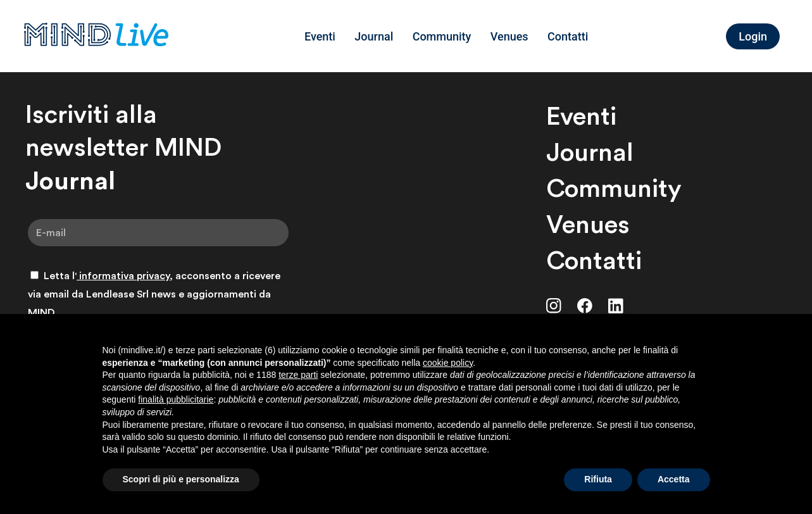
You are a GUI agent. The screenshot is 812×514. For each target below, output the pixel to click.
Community (442, 36)
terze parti (298, 375)
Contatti (568, 36)
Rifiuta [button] (598, 479)
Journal (374, 36)
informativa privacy (123, 275)
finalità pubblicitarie (176, 399)
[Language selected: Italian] (710, 36)
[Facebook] (585, 306)
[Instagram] (554, 306)
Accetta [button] (674, 479)
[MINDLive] (96, 36)
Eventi (320, 36)
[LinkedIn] (616, 306)
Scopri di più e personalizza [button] (181, 479)
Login (753, 36)
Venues (509, 36)
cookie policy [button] (448, 363)
